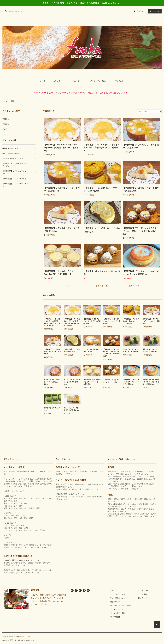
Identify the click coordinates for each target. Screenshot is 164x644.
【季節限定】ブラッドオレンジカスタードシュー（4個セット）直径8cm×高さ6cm (141, 231)
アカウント (141, 11)
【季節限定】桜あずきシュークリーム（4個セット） (102, 273)
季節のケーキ (15, 101)
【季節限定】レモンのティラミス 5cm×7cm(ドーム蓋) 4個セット (59, 273)
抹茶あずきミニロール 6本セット (52, 409)
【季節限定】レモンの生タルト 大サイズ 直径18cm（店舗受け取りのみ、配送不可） (62, 148)
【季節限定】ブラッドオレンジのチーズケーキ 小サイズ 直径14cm (151, 382)
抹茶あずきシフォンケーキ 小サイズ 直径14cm (151, 350)
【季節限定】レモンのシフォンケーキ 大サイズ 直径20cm (141, 146)
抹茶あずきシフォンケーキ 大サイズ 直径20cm (131, 350)
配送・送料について (118, 598)
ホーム (43, 81)
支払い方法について (118, 594)
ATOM (117, 617)
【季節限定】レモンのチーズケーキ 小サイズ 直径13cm (62, 230)
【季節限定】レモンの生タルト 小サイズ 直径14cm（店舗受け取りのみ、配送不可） (101, 148)
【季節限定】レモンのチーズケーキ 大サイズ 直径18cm (141, 189)
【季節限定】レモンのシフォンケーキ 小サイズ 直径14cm (62, 189)
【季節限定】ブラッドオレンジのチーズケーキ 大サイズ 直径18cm (141, 273)
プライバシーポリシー (119, 609)
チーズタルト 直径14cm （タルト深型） (91, 350)
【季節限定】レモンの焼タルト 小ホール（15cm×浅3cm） (101, 189)
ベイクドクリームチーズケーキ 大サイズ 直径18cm (52, 382)
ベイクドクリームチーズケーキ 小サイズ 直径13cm (72, 382)
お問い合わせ (119, 81)
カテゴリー (59, 81)
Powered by (18, 640)
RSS (112, 617)
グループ (77, 81)
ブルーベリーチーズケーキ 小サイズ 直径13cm (72, 409)
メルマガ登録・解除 (98, 81)
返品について (115, 602)
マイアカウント (143, 590)
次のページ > (134, 286)
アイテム (154, 11)
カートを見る (142, 594)
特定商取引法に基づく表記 (120, 606)
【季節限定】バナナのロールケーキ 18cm (102, 228)
